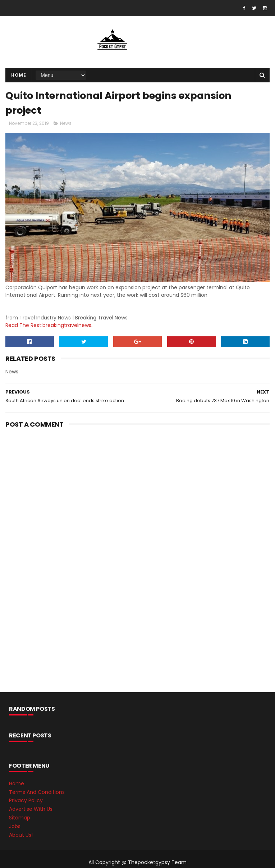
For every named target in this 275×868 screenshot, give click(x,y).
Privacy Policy (26, 800)
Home (19, 75)
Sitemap (20, 818)
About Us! (21, 835)
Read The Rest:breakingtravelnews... (50, 325)
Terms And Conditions (37, 792)
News (66, 123)
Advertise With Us (31, 809)
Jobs (15, 826)
